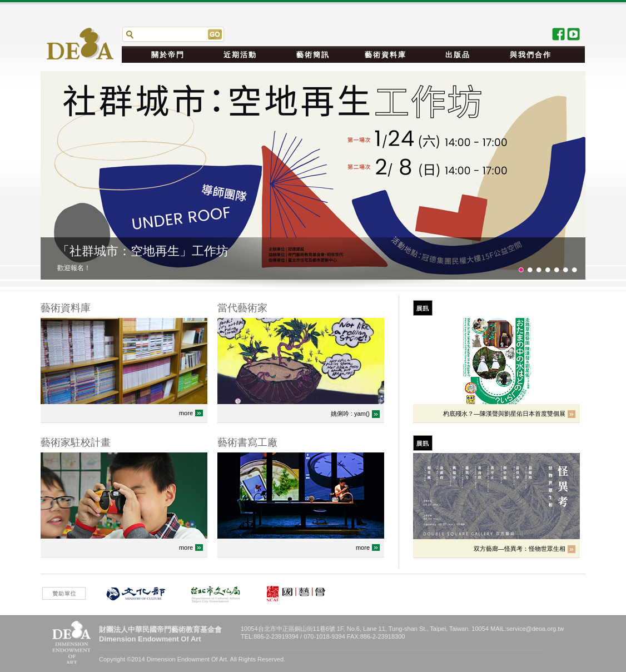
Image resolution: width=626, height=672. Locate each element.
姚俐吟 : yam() (350, 414)
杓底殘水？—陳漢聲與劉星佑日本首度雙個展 (504, 414)
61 (574, 270)
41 (557, 270)
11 (530, 270)
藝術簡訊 (313, 55)
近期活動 (240, 55)
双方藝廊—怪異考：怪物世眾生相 (520, 549)
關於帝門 (168, 55)
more (186, 413)
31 (548, 270)
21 (539, 270)
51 (565, 270)
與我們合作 (531, 55)
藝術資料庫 (386, 55)
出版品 (458, 55)
